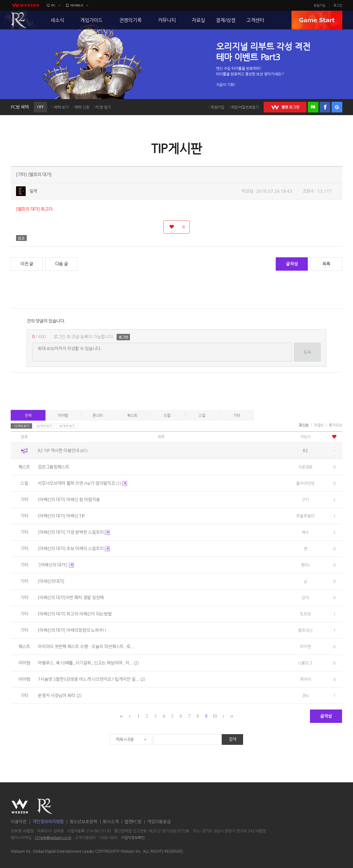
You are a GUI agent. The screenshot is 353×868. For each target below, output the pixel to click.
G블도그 (305, 663)
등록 (307, 352)
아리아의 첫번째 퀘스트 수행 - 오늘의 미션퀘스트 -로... (86, 646)
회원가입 (320, 5)
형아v (305, 565)
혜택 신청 (82, 107)
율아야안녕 (305, 483)
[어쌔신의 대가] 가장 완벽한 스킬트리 (74, 532)
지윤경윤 (305, 467)
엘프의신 (305, 630)
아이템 (63, 415)
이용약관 (19, 822)
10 (215, 716)
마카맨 (305, 646)
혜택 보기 (61, 107)
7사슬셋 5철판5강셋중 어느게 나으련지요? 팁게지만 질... (91, 679)
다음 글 (62, 264)
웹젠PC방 (133, 822)
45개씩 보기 (67, 426)
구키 (305, 499)
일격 (33, 191)
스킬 (202, 415)
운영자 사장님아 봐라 (59, 695)
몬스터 (98, 415)
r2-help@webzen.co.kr (53, 838)
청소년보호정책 (83, 822)
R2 (19, 20)
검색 (233, 739)
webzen (25, 5)
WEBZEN (20, 806)
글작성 (292, 264)
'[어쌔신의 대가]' (56, 565)
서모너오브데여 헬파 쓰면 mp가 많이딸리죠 (82, 483)
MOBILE (77, 5)
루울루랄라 (305, 516)
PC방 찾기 (103, 107)
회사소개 (111, 822)
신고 (21, 238)
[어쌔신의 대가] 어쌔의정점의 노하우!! (72, 630)
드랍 (167, 415)
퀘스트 (132, 415)
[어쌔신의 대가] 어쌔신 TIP (61, 516)
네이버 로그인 (313, 107)
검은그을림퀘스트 (53, 467)
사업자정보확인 (133, 838)
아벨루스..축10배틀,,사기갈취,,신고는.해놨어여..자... (88, 663)
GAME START (317, 20)
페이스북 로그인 (325, 107)
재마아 (305, 679)
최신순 (304, 425)
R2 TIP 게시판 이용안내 (63, 450)
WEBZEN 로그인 (285, 107)
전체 (28, 415)
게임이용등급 (159, 822)
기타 (237, 415)
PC (53, 5)
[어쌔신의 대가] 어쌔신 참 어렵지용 (69, 499)
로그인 (338, 5)
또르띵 (305, 614)
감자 (305, 597)
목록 (326, 264)
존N (305, 695)
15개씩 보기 (22, 426)
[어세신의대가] (51, 581)
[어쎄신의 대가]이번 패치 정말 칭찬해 (71, 597)
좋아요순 (335, 425)
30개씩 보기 (44, 426)
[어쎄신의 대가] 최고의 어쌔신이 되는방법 (75, 614)
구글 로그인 (337, 107)
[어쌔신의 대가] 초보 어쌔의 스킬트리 (74, 548)
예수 (305, 532)
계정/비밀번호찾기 (245, 107)
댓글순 (319, 425)
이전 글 (27, 264)
